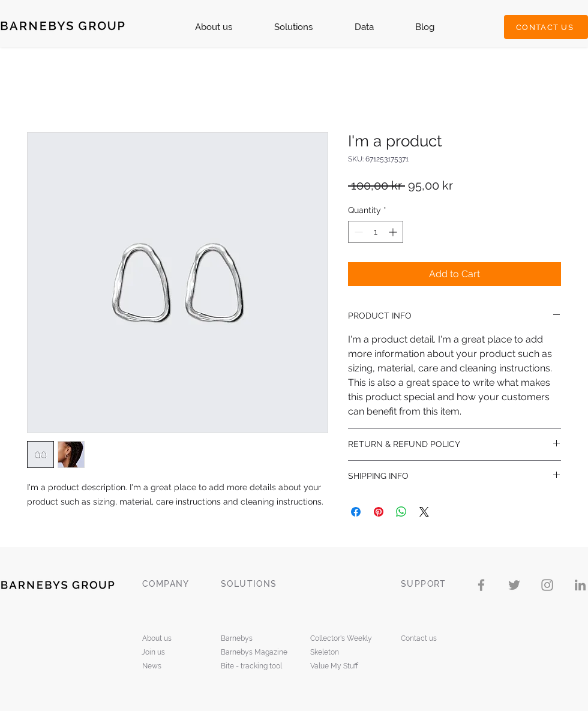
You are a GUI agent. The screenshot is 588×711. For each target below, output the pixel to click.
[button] (293, 27)
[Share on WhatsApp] (401, 512)
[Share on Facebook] (356, 512)
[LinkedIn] (580, 585)
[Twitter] (514, 585)
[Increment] (394, 232)
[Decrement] (357, 232)
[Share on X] (424, 512)
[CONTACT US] (546, 27)
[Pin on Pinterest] (379, 512)
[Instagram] (547, 585)
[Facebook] (481, 585)
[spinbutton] (376, 232)
